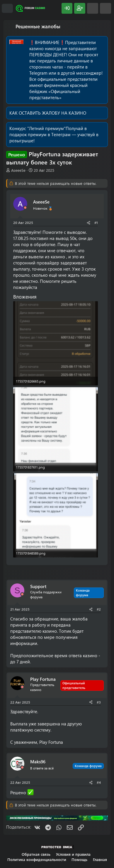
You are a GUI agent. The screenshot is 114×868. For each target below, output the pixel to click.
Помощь (79, 859)
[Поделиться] (89, 223)
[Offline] (25, 208)
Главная (100, 859)
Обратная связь (36, 854)
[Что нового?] (93, 8)
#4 (99, 782)
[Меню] (7, 8)
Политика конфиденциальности (37, 859)
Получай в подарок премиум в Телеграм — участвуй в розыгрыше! (54, 134)
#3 (99, 702)
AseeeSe (18, 170)
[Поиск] (106, 8)
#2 (99, 609)
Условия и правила (73, 854)
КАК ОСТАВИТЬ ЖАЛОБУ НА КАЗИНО (48, 113)
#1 (96, 222)
